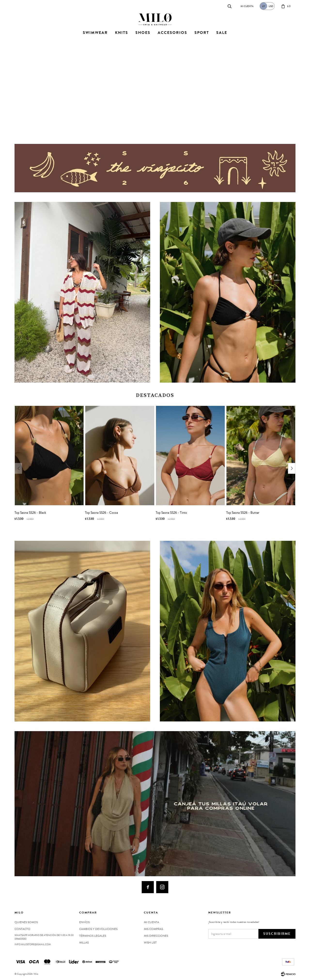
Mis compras (153, 929)
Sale (222, 33)
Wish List (150, 943)
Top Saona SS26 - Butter (243, 513)
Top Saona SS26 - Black (30, 513)
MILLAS (84, 943)
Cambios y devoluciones (98, 929)
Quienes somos (26, 922)
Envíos (84, 922)
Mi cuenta (151, 922)
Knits (122, 33)
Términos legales (93, 936)
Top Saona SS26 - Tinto (171, 513)
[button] (147, 128)
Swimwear (95, 33)
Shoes (143, 33)
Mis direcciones (156, 936)
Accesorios (172, 33)
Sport (202, 33)
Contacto (19, 6)
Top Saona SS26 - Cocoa (101, 513)
